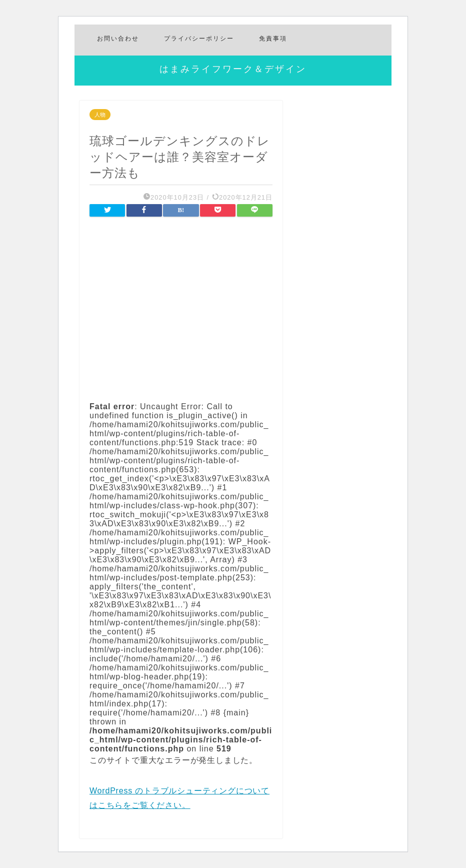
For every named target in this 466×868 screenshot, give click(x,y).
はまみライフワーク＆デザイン (233, 69)
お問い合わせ (118, 38)
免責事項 (273, 38)
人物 (100, 115)
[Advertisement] (181, 308)
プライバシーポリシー (199, 38)
